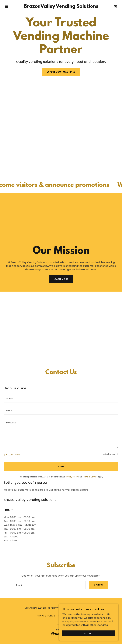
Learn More (61, 279)
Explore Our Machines (61, 72)
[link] (61, 7)
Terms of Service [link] (90, 477)
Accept (89, 633)
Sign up (99, 585)
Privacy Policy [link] (72, 477)
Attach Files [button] (13, 455)
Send (61, 466)
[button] (12, 7)
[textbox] (61, 398)
